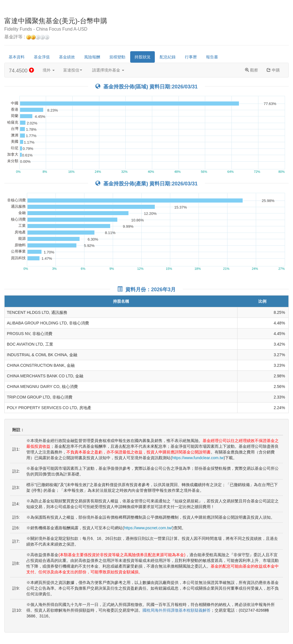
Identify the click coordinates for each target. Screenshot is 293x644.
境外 (49, 70)
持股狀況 (142, 57)
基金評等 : (27, 37)
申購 (273, 70)
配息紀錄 (168, 57)
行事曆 (191, 57)
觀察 (252, 70)
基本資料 (17, 57)
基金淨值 (42, 57)
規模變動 (117, 57)
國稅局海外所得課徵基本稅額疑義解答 (177, 610)
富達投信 (73, 70)
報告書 (212, 57)
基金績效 (67, 57)
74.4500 (21, 71)
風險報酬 (92, 57)
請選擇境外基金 (108, 70)
